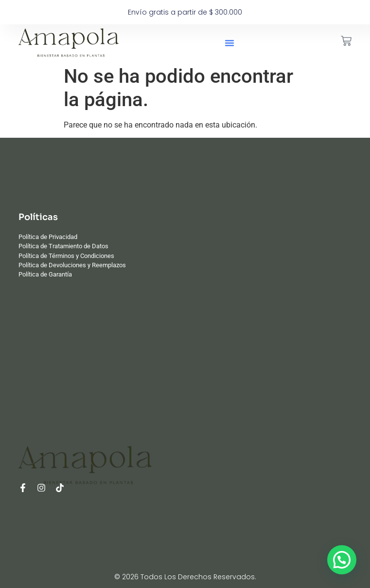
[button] (229, 43)
